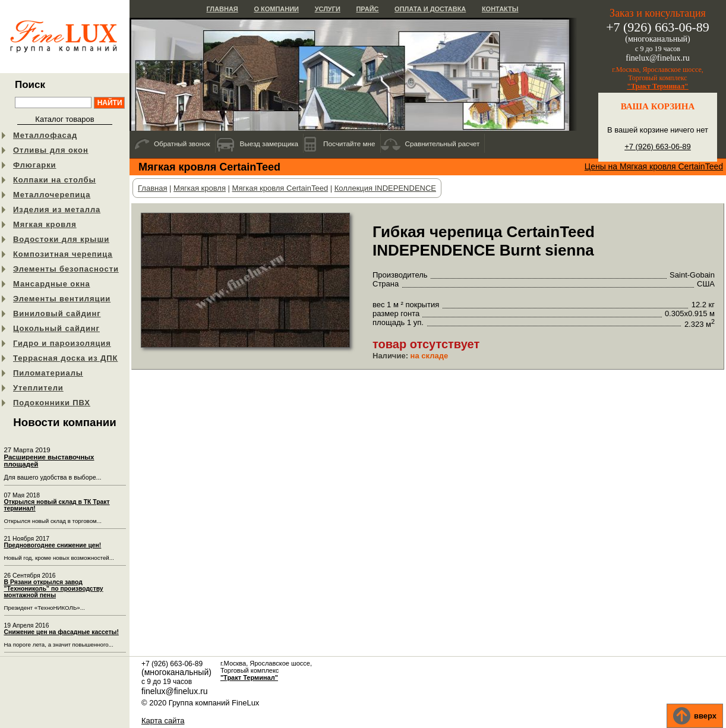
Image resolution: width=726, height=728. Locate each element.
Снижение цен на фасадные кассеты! (61, 632)
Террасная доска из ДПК (65, 358)
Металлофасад (45, 135)
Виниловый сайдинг (57, 313)
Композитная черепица (63, 254)
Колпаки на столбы (54, 180)
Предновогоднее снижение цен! (53, 545)
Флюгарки (35, 165)
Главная (222, 9)
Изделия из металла (57, 209)
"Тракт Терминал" (658, 86)
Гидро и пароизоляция (62, 343)
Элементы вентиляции (62, 299)
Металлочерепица (52, 195)
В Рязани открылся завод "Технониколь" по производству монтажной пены (54, 589)
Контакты (500, 9)
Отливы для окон (51, 150)
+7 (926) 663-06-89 (658, 146)
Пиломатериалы (48, 373)
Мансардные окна (52, 284)
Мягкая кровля (45, 224)
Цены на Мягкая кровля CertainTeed (654, 166)
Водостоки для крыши (61, 239)
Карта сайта (163, 721)
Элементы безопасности (66, 269)
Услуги (328, 9)
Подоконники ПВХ (52, 403)
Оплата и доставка (430, 9)
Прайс (367, 9)
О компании (276, 9)
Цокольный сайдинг (56, 328)
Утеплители (38, 388)
